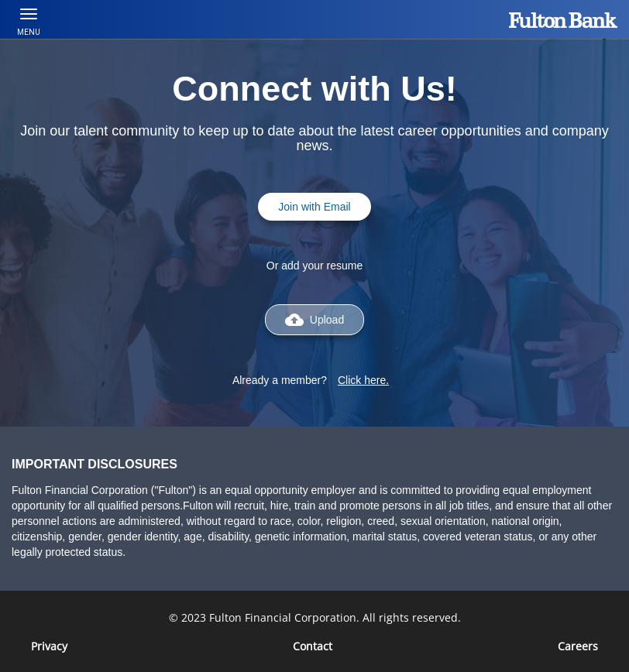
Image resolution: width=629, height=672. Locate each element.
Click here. (363, 380)
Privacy (49, 646)
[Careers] (578, 646)
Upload (314, 320)
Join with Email (314, 207)
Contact (313, 646)
